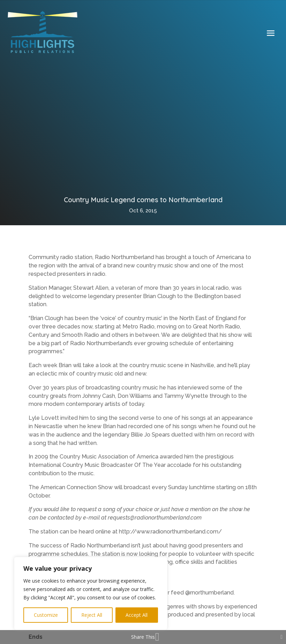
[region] (91, 593)
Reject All (92, 615)
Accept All (137, 615)
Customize (46, 615)
